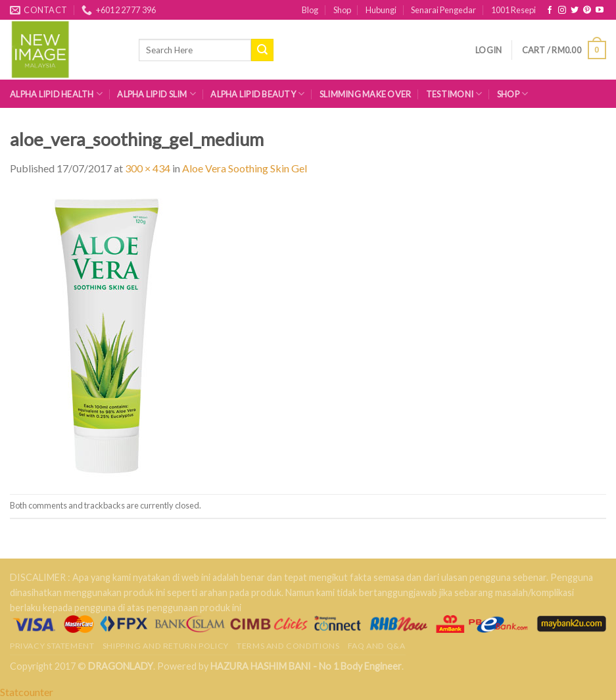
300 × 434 (148, 168)
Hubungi (381, 10)
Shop (342, 10)
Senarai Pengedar (443, 10)
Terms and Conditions (288, 646)
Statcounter (27, 692)
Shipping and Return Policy (166, 646)
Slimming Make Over (366, 94)
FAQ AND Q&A (377, 646)
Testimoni (454, 94)
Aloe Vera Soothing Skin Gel (245, 168)
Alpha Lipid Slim (156, 94)
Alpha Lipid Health (56, 94)
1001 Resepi (513, 10)
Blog (310, 10)
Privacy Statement (52, 646)
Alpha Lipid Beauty (257, 94)
